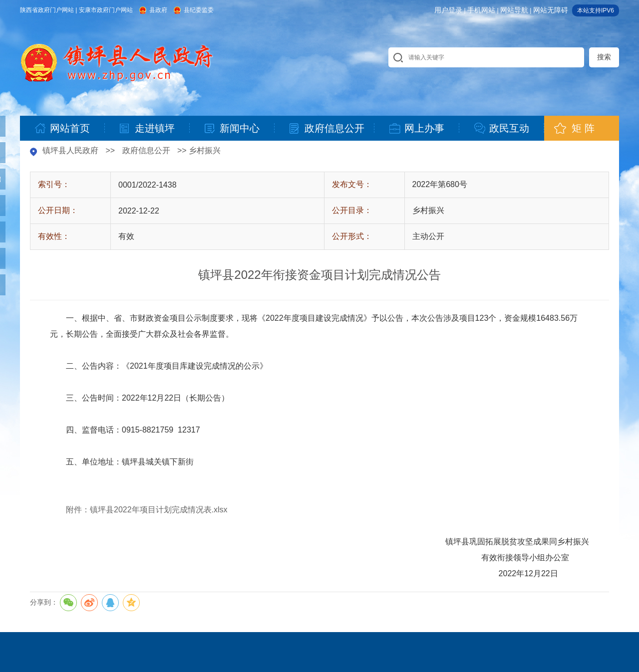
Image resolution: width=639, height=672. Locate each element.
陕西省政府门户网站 (47, 10)
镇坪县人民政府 (70, 150)
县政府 (158, 10)
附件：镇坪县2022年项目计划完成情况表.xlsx (147, 510)
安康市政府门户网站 (106, 10)
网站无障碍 (551, 10)
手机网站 (481, 10)
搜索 (604, 57)
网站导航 (514, 10)
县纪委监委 (199, 10)
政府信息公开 (146, 150)
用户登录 (448, 10)
